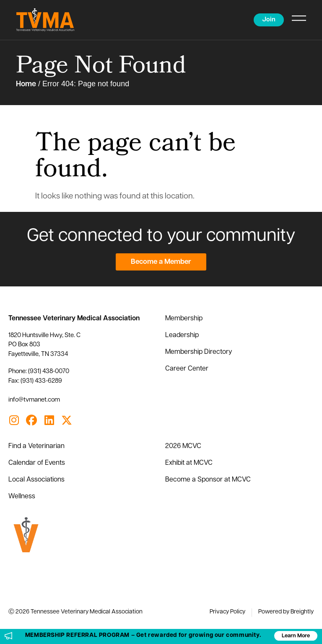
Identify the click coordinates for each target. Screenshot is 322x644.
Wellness (22, 497)
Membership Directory (199, 352)
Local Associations (36, 480)
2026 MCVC (183, 446)
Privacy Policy (227, 612)
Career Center (187, 369)
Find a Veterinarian (36, 446)
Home (26, 84)
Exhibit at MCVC (189, 463)
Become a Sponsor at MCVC (208, 480)
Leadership (182, 335)
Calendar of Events (37, 463)
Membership (184, 319)
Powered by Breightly (286, 612)
